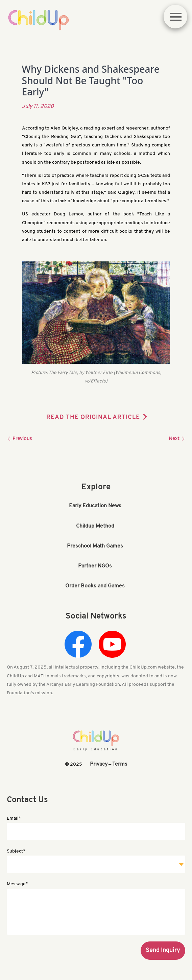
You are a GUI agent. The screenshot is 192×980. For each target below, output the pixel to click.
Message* (17, 884)
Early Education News (95, 506)
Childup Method (95, 526)
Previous (19, 438)
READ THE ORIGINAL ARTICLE (93, 417)
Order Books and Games (95, 586)
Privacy (99, 764)
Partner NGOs (95, 566)
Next (177, 438)
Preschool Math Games (95, 546)
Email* (14, 819)
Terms (120, 764)
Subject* (16, 851)
